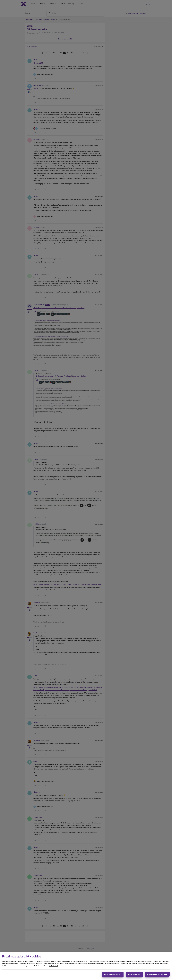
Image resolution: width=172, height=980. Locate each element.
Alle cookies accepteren (157, 975)
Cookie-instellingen (113, 975)
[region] (86, 966)
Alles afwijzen (134, 975)
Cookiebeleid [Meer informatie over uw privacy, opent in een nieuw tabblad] (53, 966)
